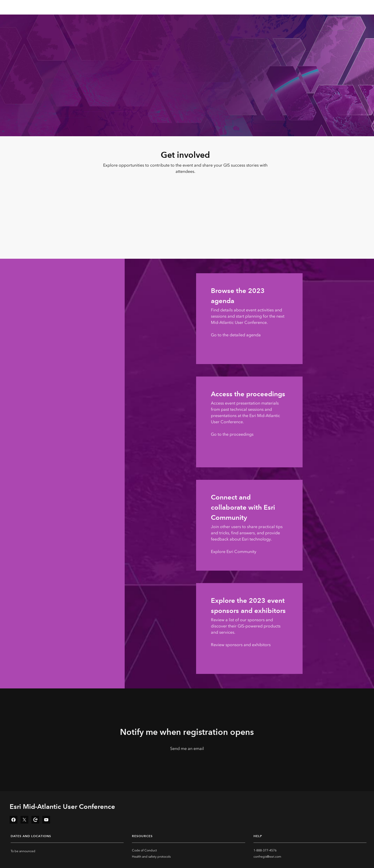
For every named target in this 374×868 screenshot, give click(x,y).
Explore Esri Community (234, 552)
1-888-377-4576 (265, 850)
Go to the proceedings (232, 434)
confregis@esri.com (267, 857)
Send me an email (187, 749)
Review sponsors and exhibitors (241, 645)
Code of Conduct (144, 850)
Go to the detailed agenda (236, 335)
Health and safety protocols (151, 857)
